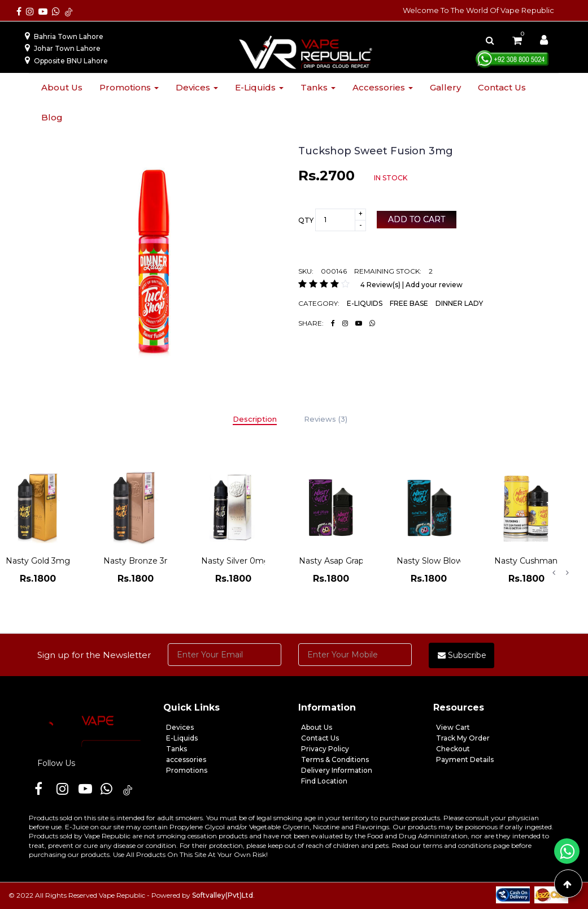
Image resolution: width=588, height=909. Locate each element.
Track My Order (463, 738)
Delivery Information (337, 770)
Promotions (129, 87)
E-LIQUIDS (365, 303)
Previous (554, 573)
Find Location (324, 781)
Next (567, 573)
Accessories (383, 87)
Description (255, 419)
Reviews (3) (326, 419)
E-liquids (259, 87)
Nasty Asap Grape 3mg (344, 561)
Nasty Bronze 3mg (141, 561)
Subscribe (462, 655)
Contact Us (320, 738)
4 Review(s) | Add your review (411, 285)
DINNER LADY (459, 303)
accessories (186, 759)
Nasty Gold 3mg (38, 561)
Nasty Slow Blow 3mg (440, 561)
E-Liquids (182, 738)
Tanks (318, 87)
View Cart (453, 727)
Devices (197, 87)
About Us (317, 727)
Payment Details (465, 759)
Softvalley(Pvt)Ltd (223, 895)
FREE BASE (409, 303)
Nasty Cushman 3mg (536, 561)
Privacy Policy (325, 749)
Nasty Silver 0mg (235, 561)
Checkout (453, 749)
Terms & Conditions (335, 759)
